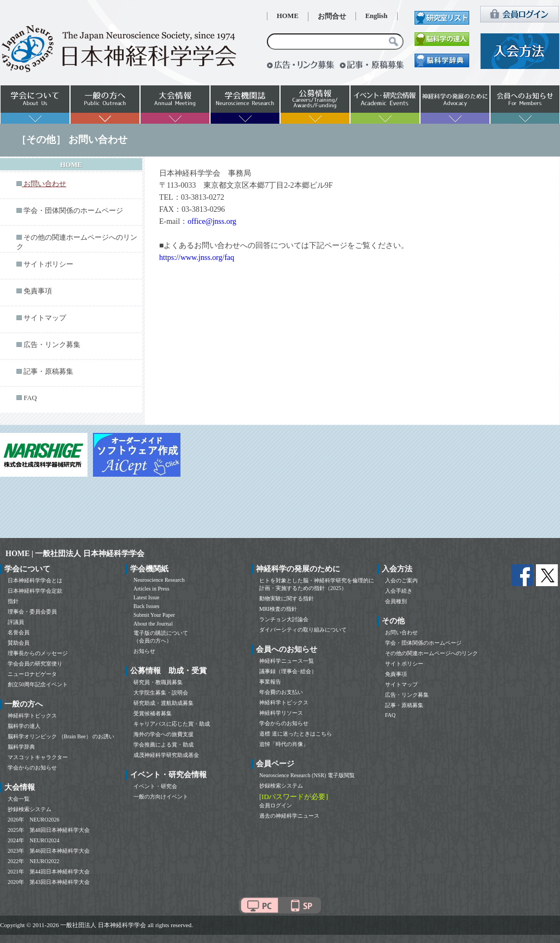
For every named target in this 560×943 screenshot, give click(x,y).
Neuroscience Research (159, 580)
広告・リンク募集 (52, 345)
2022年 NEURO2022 (33, 861)
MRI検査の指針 (278, 609)
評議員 (16, 622)
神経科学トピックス (32, 716)
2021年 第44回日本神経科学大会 (49, 872)
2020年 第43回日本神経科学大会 (49, 882)
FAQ (30, 398)
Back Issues (147, 606)
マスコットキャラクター (38, 757)
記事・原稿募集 (48, 372)
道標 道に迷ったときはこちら (296, 734)
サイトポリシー (48, 264)
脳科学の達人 (24, 726)
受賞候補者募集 (153, 713)
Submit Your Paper (154, 615)
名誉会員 (19, 632)
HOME (288, 16)
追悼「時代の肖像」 (284, 744)
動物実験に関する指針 (287, 598)
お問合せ (332, 16)
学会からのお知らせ (32, 768)
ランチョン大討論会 (284, 619)
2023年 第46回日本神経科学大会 (49, 851)
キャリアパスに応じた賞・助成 (172, 724)
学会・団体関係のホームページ (73, 211)
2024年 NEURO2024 (33, 840)
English (377, 16)
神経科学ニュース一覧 (287, 661)
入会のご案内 (401, 580)
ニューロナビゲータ (32, 674)
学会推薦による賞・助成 (164, 745)
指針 (13, 601)
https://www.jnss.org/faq (197, 258)
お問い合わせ (401, 632)
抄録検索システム (30, 809)
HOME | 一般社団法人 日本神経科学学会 (75, 554)
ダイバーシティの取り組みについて (303, 630)
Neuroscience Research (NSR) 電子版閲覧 (307, 775)
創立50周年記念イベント (38, 684)
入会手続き (399, 591)
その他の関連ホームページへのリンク (431, 653)
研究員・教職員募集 (158, 682)
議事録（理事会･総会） (288, 671)
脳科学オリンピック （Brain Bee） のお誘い (61, 736)
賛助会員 (19, 643)
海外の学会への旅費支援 (164, 734)
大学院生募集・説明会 (161, 693)
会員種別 (396, 601)
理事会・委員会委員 (32, 612)
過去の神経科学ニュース (289, 816)
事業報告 (270, 682)
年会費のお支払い (281, 692)
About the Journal (153, 624)
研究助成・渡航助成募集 (164, 703)
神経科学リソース (281, 713)
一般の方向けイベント (161, 797)
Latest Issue (147, 597)
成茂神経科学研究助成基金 (166, 755)
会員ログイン (276, 805)
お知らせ (144, 651)
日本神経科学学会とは (35, 580)
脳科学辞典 (21, 747)
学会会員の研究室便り (35, 664)
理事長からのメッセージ (38, 653)
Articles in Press (151, 589)
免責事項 (38, 291)
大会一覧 (19, 799)
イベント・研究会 (155, 786)
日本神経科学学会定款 (35, 591)
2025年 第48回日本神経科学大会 (49, 830)
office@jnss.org (212, 221)
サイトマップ (45, 318)
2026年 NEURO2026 (33, 820)
